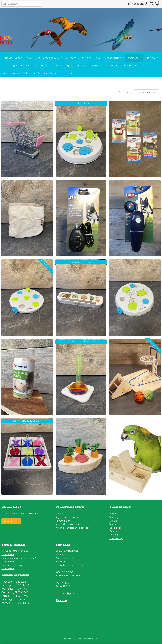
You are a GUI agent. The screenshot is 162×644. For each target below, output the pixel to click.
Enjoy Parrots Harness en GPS (43, 58)
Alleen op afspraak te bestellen (73, 528)
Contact (69, 73)
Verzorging (10, 66)
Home (9, 58)
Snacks (113, 520)
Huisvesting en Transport (36, 66)
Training (114, 535)
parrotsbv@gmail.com (69, 593)
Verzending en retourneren (71, 524)
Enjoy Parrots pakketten (109, 58)
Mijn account (138, 4)
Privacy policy (63, 520)
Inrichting (151, 58)
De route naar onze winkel (70, 565)
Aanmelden (11, 521)
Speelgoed (134, 58)
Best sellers (116, 531)
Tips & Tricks (40, 73)
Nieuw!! (109, 66)
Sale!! (119, 66)
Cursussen (70, 58)
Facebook (62, 600)
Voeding (85, 58)
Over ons (56, 73)
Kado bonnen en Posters (17, 73)
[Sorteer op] (146, 92)
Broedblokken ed (133, 66)
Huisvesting (116, 538)
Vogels (19, 58)
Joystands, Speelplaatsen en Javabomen (78, 66)
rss (97, 638)
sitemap (91, 638)
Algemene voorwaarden (69, 517)
